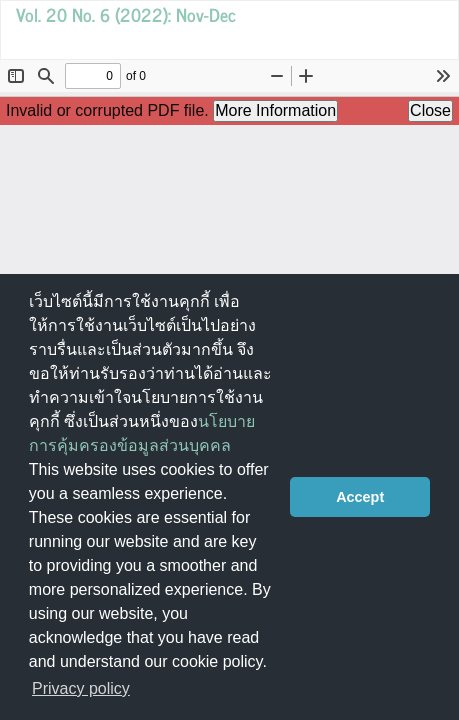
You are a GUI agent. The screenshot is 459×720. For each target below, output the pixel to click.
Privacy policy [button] (81, 688)
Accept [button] (360, 497)
